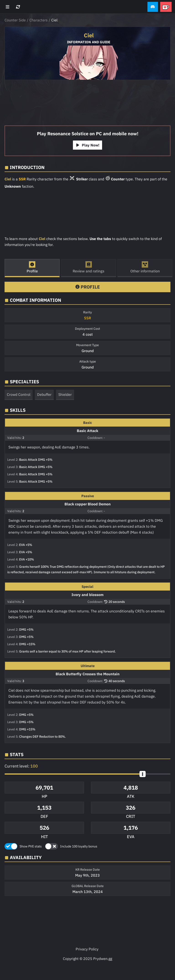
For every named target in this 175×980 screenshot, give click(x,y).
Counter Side (15, 20)
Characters (39, 20)
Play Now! (87, 145)
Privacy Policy (87, 949)
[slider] (143, 774)
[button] (153, 7)
